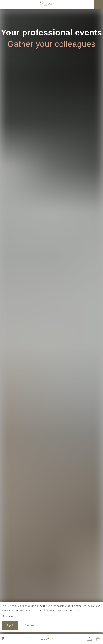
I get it (10, 625)
